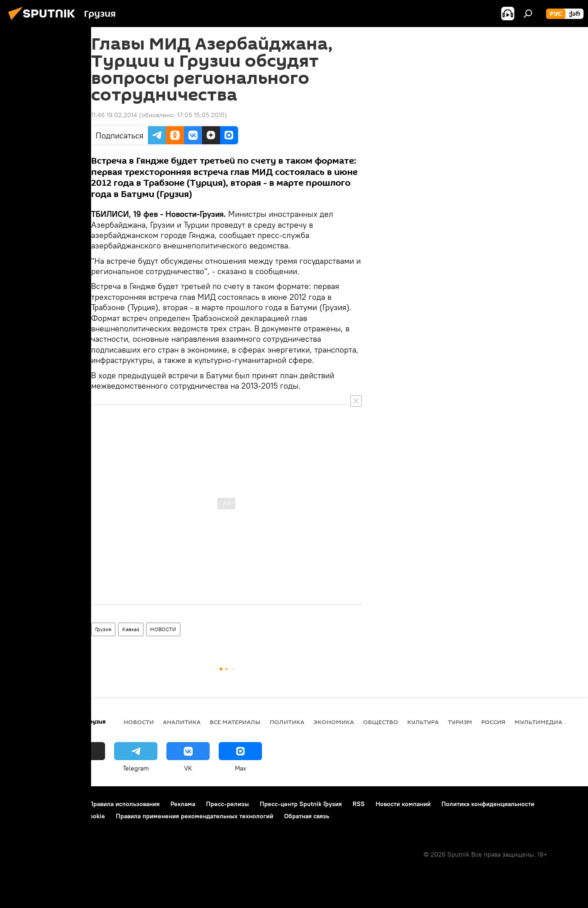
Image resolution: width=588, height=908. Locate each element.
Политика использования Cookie (57, 816)
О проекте (25, 804)
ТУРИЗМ (460, 722)
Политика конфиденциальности (488, 804)
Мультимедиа (538, 722)
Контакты (64, 804)
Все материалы (235, 722)
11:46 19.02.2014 (114, 115)
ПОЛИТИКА (287, 722)
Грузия (103, 629)
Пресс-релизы (227, 804)
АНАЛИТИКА (182, 722)
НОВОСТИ (163, 629)
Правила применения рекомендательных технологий (195, 816)
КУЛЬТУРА (423, 722)
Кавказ (131, 629)
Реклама (183, 804)
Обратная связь (307, 816)
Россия (493, 722)
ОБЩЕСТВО (381, 722)
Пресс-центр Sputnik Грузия (301, 804)
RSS (359, 804)
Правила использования (124, 804)
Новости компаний (403, 804)
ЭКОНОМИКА (334, 722)
